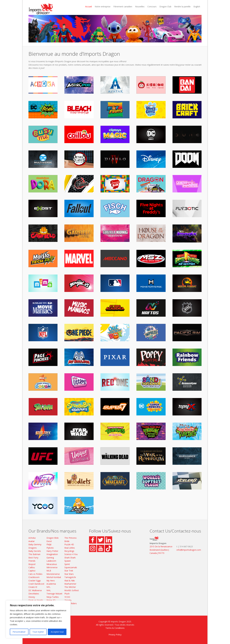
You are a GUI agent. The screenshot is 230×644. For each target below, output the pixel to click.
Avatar (32, 541)
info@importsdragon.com (189, 550)
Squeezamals (71, 567)
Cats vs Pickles (35, 574)
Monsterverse (53, 574)
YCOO (67, 597)
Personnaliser (19, 632)
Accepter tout (57, 632)
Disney (32, 597)
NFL (48, 587)
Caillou (32, 567)
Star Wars (69, 574)
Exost (49, 541)
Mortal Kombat (54, 577)
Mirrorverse (52, 567)
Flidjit (49, 544)
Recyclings (69, 551)
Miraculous (52, 564)
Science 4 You (71, 554)
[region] (38, 619)
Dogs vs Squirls (36, 600)
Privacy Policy (115, 635)
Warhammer (70, 584)
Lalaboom (51, 561)
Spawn (68, 561)
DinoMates (34, 594)
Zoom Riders (71, 603)
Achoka (32, 538)
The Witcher (70, 587)
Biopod (32, 564)
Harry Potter (52, 551)
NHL (49, 590)
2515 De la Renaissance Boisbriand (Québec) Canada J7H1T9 (161, 550)
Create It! (33, 587)
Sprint (67, 564)
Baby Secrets (35, 551)
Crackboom (34, 577)
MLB (49, 571)
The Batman (34, 554)
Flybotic (50, 548)
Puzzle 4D (69, 544)
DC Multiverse (35, 590)
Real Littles (70, 548)
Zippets (68, 600)
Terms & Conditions (115, 628)
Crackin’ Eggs (35, 581)
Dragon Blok (53, 538)
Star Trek (69, 571)
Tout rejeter (38, 632)
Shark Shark (70, 558)
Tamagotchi (70, 577)
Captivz (32, 571)
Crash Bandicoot (36, 584)
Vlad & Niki (70, 581)
